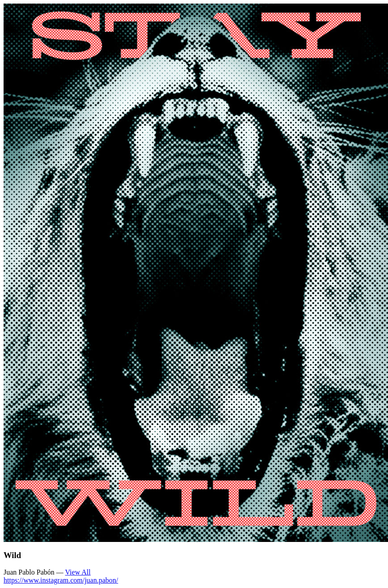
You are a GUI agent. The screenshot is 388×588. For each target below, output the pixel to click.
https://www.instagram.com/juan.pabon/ (61, 580)
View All (78, 572)
